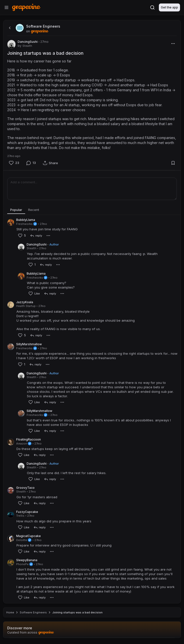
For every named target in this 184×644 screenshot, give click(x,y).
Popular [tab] (16, 210)
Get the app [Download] (169, 7)
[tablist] (92, 210)
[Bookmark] (173, 163)
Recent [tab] (34, 210)
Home (10, 612)
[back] (9, 28)
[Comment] (31, 163)
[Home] (26, 7)
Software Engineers (33, 612)
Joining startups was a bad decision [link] (77, 612)
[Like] (14, 163)
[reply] (36, 236)
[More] (173, 44)
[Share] (50, 163)
